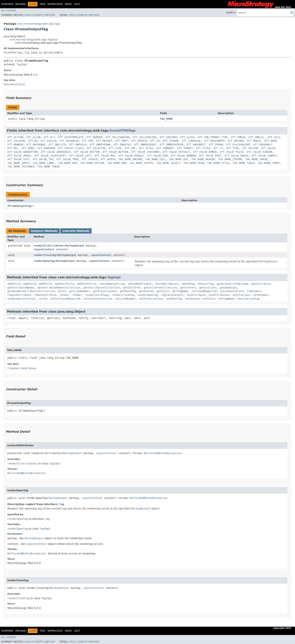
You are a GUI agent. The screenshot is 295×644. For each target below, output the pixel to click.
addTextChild (64, 284)
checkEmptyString (112, 284)
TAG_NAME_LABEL (44, 163)
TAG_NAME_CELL (156, 159)
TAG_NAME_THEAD (49, 167)
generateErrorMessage (233, 284)
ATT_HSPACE (139, 141)
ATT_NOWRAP (15, 145)
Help (77, 4)
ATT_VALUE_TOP (43, 159)
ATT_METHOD (236, 141)
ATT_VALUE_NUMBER (183, 156)
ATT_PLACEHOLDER (238, 145)
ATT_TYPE (232, 148)
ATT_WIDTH (108, 159)
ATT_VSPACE (90, 159)
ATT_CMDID (238, 137)
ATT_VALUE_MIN (157, 156)
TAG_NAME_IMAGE (256, 159)
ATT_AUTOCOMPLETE (71, 137)
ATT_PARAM (216, 145)
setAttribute (196, 295)
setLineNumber (125, 299)
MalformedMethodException (163, 453)
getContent (188, 288)
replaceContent (172, 295)
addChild (14, 284)
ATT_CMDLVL (256, 137)
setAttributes (219, 295)
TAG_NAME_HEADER (203, 159)
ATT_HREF (121, 141)
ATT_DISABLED (69, 141)
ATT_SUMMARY (165, 148)
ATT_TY (218, 148)
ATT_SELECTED (96, 148)
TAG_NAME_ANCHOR (130, 159)
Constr (38, 15)
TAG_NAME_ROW (117, 163)
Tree (42, 4)
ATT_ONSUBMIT (196, 145)
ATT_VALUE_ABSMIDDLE (56, 152)
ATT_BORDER (94, 137)
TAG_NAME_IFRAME (230, 159)
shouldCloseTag (248, 299)
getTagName (180, 291)
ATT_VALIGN (250, 148)
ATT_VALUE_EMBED (205, 152)
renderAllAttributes (49, 246)
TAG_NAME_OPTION (92, 163)
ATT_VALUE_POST (210, 156)
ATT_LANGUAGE (191, 141)
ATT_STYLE (146, 148)
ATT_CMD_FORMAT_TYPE (213, 137)
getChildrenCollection (160, 288)
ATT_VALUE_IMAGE (19, 156)
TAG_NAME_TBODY (269, 163)
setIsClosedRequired (65, 299)
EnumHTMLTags (13, 53)
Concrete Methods (76, 231)
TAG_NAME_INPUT (18, 163)
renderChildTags (97, 295)
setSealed (192, 299)
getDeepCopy (229, 288)
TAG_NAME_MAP (68, 163)
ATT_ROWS (28, 148)
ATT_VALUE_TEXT (18, 159)
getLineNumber (80, 291)
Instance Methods (44, 231)
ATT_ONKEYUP (122, 145)
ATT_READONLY (263, 145)
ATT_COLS (274, 137)
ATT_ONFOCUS (78, 145)
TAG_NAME (166, 119)
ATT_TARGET (185, 148)
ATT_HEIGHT (104, 141)
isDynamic (254, 291)
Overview (7, 4)
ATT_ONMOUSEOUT (145, 145)
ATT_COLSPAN (16, 141)
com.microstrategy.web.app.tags (38, 24)
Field (28, 15)
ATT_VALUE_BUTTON (115, 152)
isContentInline (232, 291)
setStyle (209, 299)
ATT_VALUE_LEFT (80, 156)
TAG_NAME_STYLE (218, 163)
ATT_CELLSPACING (144, 137)
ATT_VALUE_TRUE (68, 159)
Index (68, 4)
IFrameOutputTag (19, 206)
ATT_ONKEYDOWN (100, 145)
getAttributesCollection (102, 288)
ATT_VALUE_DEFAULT (176, 152)
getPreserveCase (105, 291)
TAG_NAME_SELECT (168, 163)
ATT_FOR (87, 141)
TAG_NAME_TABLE (244, 163)
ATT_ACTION (15, 137)
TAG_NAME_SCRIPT (141, 163)
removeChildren (45, 295)
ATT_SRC (130, 148)
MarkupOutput (75, 246)
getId (62, 291)
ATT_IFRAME (171, 141)
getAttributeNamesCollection (59, 288)
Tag (27, 53)
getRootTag (128, 291)
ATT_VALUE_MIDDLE (131, 156)
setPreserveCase (151, 299)
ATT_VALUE (268, 148)
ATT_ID (155, 141)
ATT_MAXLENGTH (214, 141)
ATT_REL (13, 148)
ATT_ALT (49, 137)
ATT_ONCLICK (57, 145)
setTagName (226, 299)
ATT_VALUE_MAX (105, 156)
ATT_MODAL (254, 141)
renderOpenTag (44, 261)
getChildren (132, 288)
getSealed (146, 291)
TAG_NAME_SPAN (194, 163)
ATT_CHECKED (168, 137)
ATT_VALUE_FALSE (232, 152)
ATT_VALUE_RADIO (236, 156)
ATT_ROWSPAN (46, 148)
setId (43, 299)
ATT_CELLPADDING (118, 137)
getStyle (163, 291)
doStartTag (206, 284)
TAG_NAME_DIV (179, 159)
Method (50, 15)
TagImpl (22, 64)
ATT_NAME (271, 141)
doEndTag (188, 284)
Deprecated (55, 4)
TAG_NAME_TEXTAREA (21, 167)
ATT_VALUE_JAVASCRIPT (50, 156)
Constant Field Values (22, 368)
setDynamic (261, 295)
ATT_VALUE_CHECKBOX (145, 152)
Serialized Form (14, 84)
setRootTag (174, 299)
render (64, 295)
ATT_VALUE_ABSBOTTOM (22, 152)
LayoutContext (44, 249)
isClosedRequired (204, 291)
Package (21, 4)
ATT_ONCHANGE (36, 145)
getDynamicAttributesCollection (31, 291)
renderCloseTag (45, 255)
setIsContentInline (98, 299)
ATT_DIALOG (49, 141)
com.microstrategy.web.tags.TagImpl (34, 40)
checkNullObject (167, 284)
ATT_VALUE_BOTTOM (87, 152)
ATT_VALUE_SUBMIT (264, 156)
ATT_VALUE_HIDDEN (260, 152)
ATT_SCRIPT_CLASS (71, 148)
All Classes (9, 11)
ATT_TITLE (203, 148)
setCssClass (241, 295)
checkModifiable (140, 284)
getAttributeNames (21, 288)
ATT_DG (33, 141)
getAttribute (261, 284)
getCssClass (208, 288)
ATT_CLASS (187, 137)
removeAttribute (19, 295)
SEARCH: (231, 13)
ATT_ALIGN (33, 137)
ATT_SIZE (115, 148)
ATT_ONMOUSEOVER (171, 145)
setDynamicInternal (22, 299)
